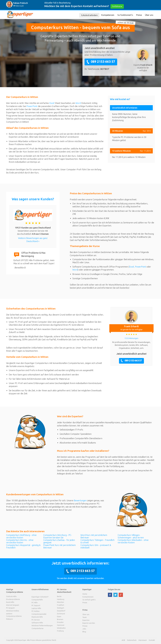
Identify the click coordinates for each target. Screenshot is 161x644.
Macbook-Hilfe (37, 617)
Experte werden (89, 623)
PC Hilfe (35, 603)
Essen (59, 616)
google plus (121, 595)
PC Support (36, 605)
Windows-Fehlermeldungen (42, 625)
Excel (52, 103)
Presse (85, 626)
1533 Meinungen (131, 338)
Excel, (132, 267)
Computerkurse (38, 628)
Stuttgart (61, 608)
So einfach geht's (89, 600)
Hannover (61, 625)
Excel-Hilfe (10, 602)
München (60, 602)
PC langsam (10, 608)
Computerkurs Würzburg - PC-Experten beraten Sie (58, 536)
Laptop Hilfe (36, 608)
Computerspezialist (39, 614)
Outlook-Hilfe (11, 596)
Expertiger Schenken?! (40, 597)
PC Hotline (36, 611)
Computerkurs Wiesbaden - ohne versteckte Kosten (133, 541)
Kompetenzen (108, 15)
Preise (139, 15)
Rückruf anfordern (89, 15)
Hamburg (61, 599)
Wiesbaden (61, 628)
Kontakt (152, 640)
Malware (9, 619)
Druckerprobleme (13, 599)
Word (78, 103)
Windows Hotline (13, 611)
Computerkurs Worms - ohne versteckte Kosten (20, 541)
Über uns (149, 15)
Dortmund (61, 614)
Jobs (84, 629)
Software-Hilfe (37, 623)
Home (85, 594)
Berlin (59, 596)
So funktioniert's (125, 15)
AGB (123, 640)
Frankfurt (61, 605)
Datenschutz (132, 640)
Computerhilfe (37, 600)
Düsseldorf (61, 611)
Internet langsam (13, 605)
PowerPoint (32, 106)
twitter (115, 595)
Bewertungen (80, 500)
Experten (86, 620)
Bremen (60, 619)
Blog (84, 632)
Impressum (143, 640)
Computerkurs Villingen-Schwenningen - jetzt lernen (131, 536)
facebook (110, 595)
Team (85, 617)
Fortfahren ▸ (117, 6)
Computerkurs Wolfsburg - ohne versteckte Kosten (21, 536)
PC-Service (36, 620)
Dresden (60, 622)
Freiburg (60, 631)
